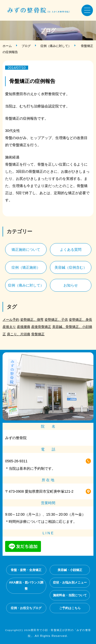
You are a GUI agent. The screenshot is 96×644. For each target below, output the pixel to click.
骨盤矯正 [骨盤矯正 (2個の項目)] (38, 334)
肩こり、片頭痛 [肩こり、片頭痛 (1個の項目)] (19, 334)
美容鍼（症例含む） (71, 267)
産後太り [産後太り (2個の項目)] (9, 327)
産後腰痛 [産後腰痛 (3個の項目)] (24, 327)
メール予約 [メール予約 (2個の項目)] (11, 320)
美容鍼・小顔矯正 (70, 570)
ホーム (7, 46)
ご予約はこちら (70, 608)
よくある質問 (71, 250)
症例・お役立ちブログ (26, 608)
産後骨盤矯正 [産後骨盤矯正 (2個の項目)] (41, 327)
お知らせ (71, 285)
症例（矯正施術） (26, 267)
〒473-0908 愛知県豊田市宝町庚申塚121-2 (39, 491)
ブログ (26, 46)
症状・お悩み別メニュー (70, 583)
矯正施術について (26, 250)
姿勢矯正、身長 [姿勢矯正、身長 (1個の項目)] (81, 320)
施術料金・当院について (70, 595)
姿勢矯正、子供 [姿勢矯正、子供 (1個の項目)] (56, 320)
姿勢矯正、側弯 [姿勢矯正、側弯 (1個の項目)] (32, 320)
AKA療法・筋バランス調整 (26, 586)
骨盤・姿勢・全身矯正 (26, 570)
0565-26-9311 (16, 461)
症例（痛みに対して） (56, 46)
